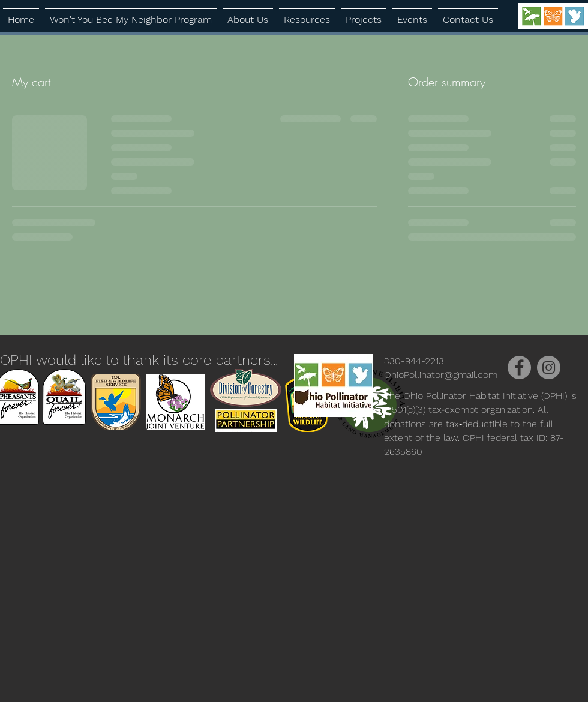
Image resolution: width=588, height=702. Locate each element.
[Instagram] (549, 367)
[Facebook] (519, 367)
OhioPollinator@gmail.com (441, 375)
